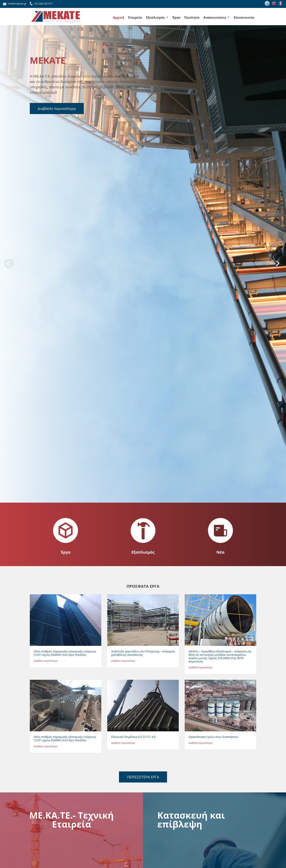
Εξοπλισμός (155, 17)
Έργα (176, 17)
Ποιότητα (192, 17)
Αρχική (118, 17)
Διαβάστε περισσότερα (57, 108)
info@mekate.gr (15, 4)
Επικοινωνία (244, 17)
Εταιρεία (135, 17)
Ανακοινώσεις (215, 17)
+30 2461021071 (41, 3)
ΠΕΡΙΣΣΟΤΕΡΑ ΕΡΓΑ (143, 777)
